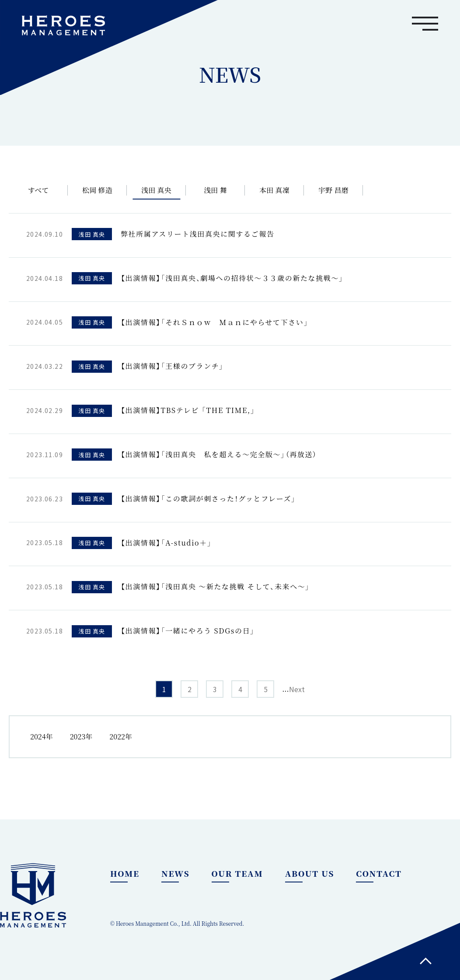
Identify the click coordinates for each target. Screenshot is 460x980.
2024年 (42, 737)
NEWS (176, 873)
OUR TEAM (237, 873)
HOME (125, 873)
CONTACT (379, 873)
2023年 (81, 737)
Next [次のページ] (297, 689)
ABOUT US (310, 873)
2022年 (121, 737)
